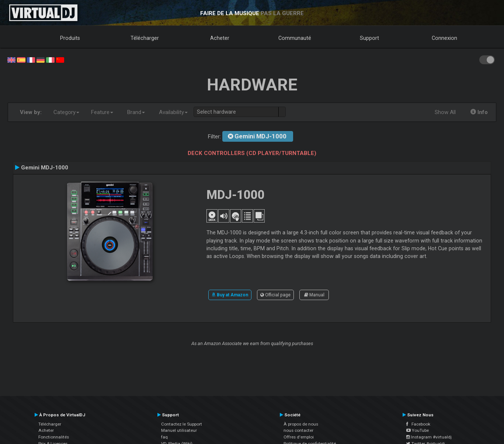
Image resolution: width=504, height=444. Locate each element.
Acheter (220, 38)
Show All (445, 112)
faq (164, 437)
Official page (275, 295)
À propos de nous (301, 424)
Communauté (295, 38)
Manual (314, 295)
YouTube (418, 430)
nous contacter (298, 430)
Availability (173, 112)
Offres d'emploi (299, 437)
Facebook (418, 424)
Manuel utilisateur (179, 430)
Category (66, 112)
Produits (70, 38)
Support (369, 38)
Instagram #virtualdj (429, 437)
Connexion (444, 38)
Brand (136, 112)
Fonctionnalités (54, 437)
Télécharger (145, 38)
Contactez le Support (182, 424)
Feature (102, 112)
